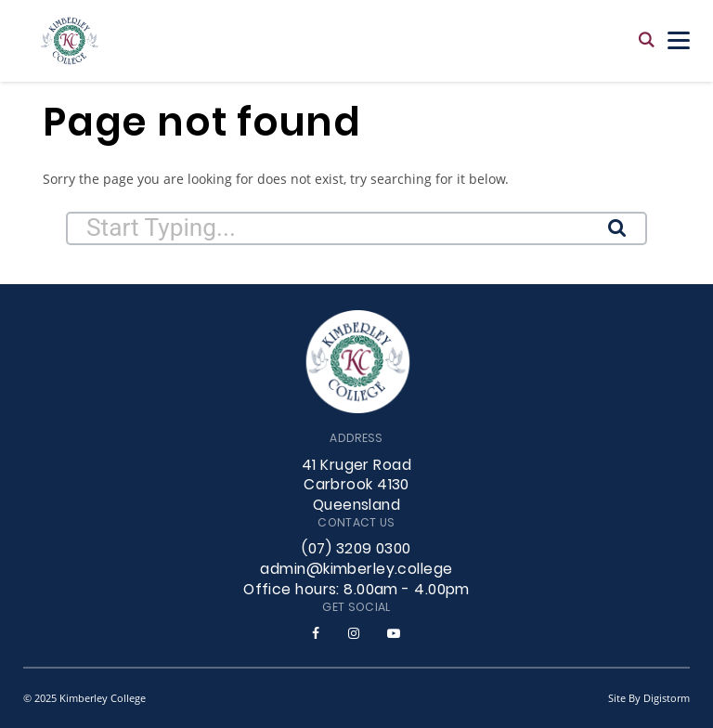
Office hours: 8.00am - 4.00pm (356, 591)
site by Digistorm (649, 698)
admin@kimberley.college (356, 570)
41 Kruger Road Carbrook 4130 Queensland (356, 487)
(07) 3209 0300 (356, 550)
